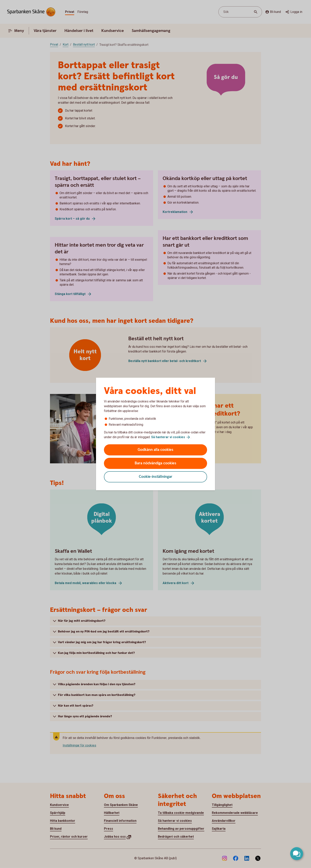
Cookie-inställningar (156, 477)
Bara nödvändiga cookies (155, 463)
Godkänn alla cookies (155, 450)
